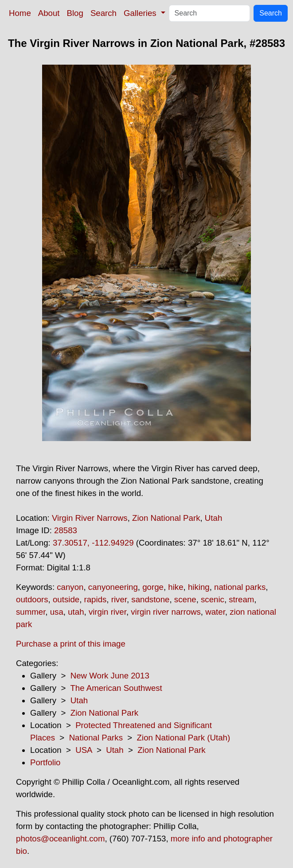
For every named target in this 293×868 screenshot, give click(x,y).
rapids (96, 599)
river (119, 599)
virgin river (107, 612)
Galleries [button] (141, 13)
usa (57, 612)
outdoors (32, 599)
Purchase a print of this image (71, 644)
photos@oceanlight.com (60, 839)
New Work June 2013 (110, 676)
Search (104, 13)
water (215, 612)
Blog (75, 13)
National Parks (96, 738)
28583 (66, 530)
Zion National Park (166, 518)
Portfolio (45, 762)
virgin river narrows (166, 612)
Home (20, 13)
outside (66, 599)
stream (241, 599)
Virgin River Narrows (90, 518)
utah (76, 612)
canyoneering (113, 587)
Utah (213, 518)
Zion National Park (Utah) (184, 738)
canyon (70, 587)
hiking (199, 587)
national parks (240, 587)
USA (84, 750)
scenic (213, 599)
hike (176, 587)
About (49, 13)
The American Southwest (116, 688)
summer (31, 612)
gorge (153, 587)
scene (185, 599)
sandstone (150, 599)
